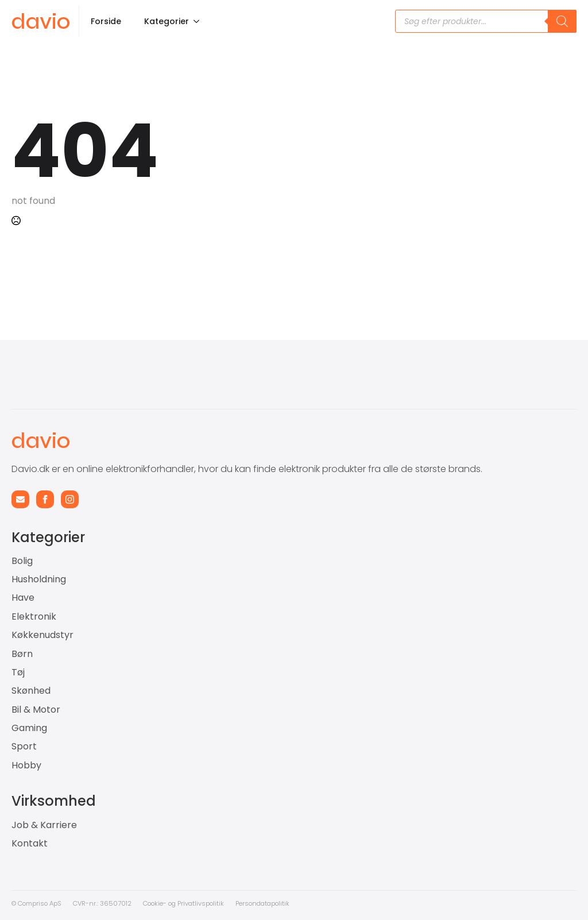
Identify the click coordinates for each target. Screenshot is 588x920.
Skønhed (31, 691)
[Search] (562, 21)
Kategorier (167, 21)
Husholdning (39, 579)
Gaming (29, 728)
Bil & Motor (36, 710)
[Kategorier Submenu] (200, 21)
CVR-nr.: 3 (88, 903)
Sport (24, 747)
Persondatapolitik (262, 903)
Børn (22, 654)
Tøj (18, 672)
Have (23, 598)
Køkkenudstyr (42, 635)
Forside (106, 21)
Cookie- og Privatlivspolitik (183, 903)
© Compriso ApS (36, 903)
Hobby (26, 766)
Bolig (22, 561)
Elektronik (34, 617)
